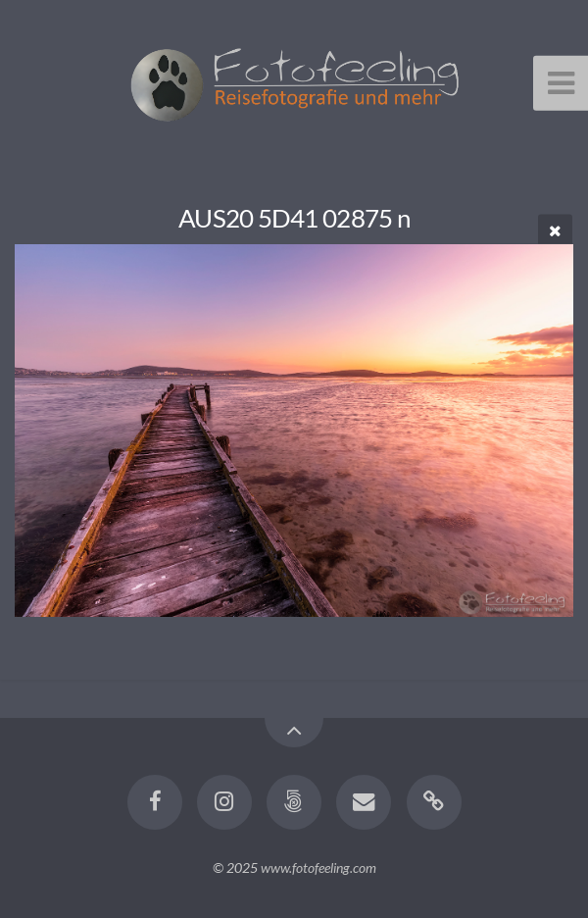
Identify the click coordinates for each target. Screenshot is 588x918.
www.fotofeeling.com (318, 867)
